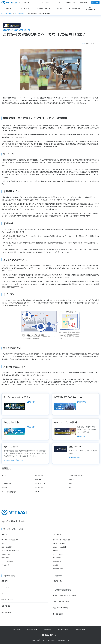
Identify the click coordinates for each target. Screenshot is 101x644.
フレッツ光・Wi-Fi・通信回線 (10, 540)
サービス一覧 (5, 565)
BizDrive (22, 14)
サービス (4, 534)
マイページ (95, 3)
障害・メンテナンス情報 (60, 608)
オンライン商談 (6, 612)
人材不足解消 (57, 561)
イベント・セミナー (7, 587)
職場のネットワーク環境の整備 (62, 540)
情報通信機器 (5, 558)
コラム (60, 3)
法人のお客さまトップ (7, 14)
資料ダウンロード (71, 3)
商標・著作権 (47, 630)
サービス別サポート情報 (61, 602)
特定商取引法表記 (81, 630)
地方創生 (55, 565)
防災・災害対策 (57, 558)
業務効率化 (56, 551)
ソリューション (57, 534)
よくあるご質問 (58, 614)
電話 (3, 543)
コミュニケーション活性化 (60, 547)
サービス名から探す (7, 561)
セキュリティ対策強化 (59, 543)
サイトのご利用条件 (32, 630)
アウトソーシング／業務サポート (11, 551)
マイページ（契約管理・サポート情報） (65, 595)
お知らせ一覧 (57, 581)
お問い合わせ (83, 3)
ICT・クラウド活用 (7, 547)
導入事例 (5, 581)
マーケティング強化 (58, 554)
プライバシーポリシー (63, 630)
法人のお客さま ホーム (13, 521)
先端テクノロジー (58, 569)
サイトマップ (17, 630)
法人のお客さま (15, 3)
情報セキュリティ (6, 554)
